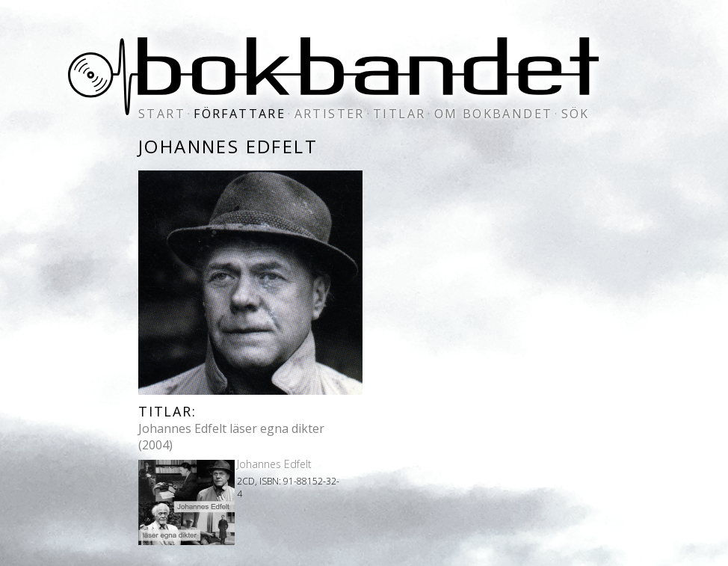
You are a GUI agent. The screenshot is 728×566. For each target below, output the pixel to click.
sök (576, 114)
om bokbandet (494, 114)
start (162, 114)
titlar (399, 114)
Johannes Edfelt (274, 464)
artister (330, 114)
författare (240, 114)
